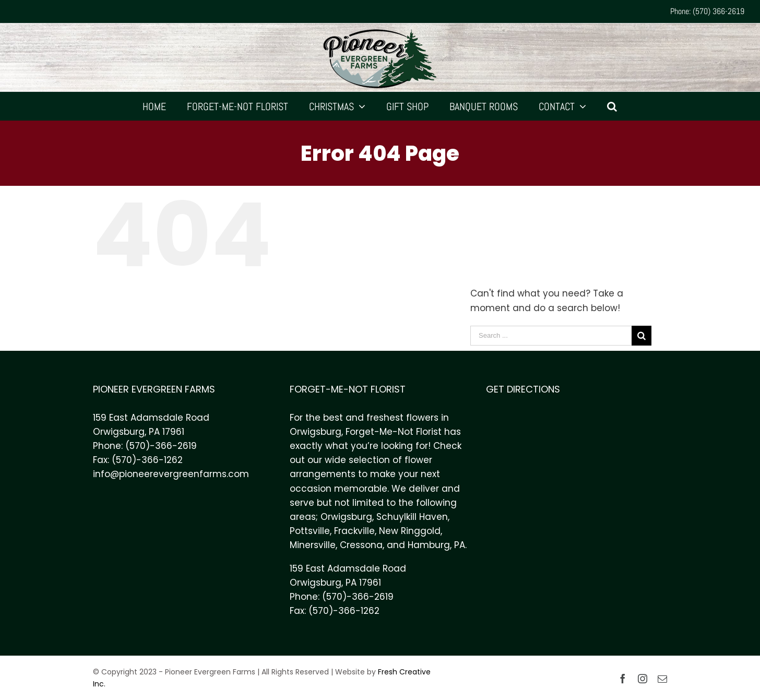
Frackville (354, 531)
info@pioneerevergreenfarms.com (171, 474)
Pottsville (310, 531)
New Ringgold (410, 531)
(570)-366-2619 (161, 446)
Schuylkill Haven (412, 517)
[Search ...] (551, 336)
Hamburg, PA (436, 545)
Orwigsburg (346, 517)
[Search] (612, 106)
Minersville (313, 545)
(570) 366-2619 (719, 11)
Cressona (361, 545)
